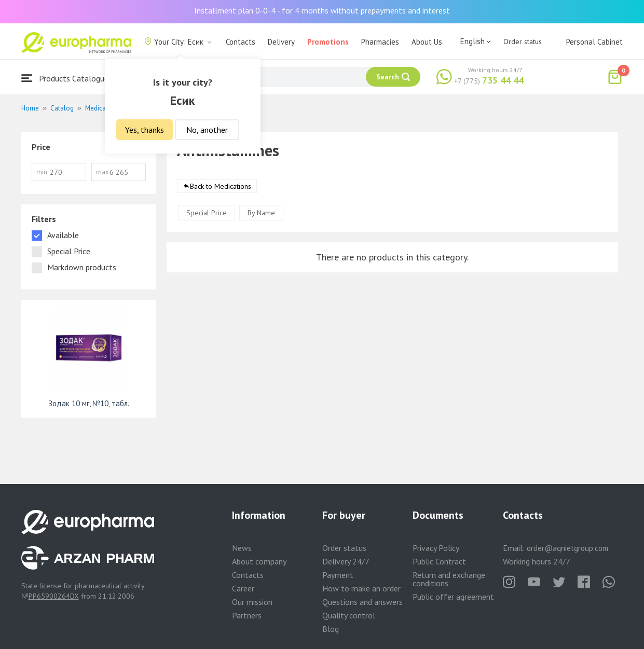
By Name (261, 213)
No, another (207, 130)
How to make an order (361, 588)
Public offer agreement (453, 597)
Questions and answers (362, 602)
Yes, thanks (145, 130)
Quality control (349, 615)
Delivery (281, 42)
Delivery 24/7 (346, 561)
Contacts (241, 42)
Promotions (328, 42)
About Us (427, 42)
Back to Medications (221, 186)
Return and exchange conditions (449, 579)
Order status (523, 42)
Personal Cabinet (594, 42)
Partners (247, 615)
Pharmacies (380, 42)
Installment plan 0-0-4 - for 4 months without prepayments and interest (322, 10)
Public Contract (439, 561)
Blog (331, 629)
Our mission (252, 602)
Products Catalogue (65, 78)
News (242, 548)
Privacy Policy (436, 548)
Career (243, 588)
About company (259, 561)
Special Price (207, 213)
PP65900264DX (54, 596)
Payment (338, 575)
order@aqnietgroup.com (567, 548)
